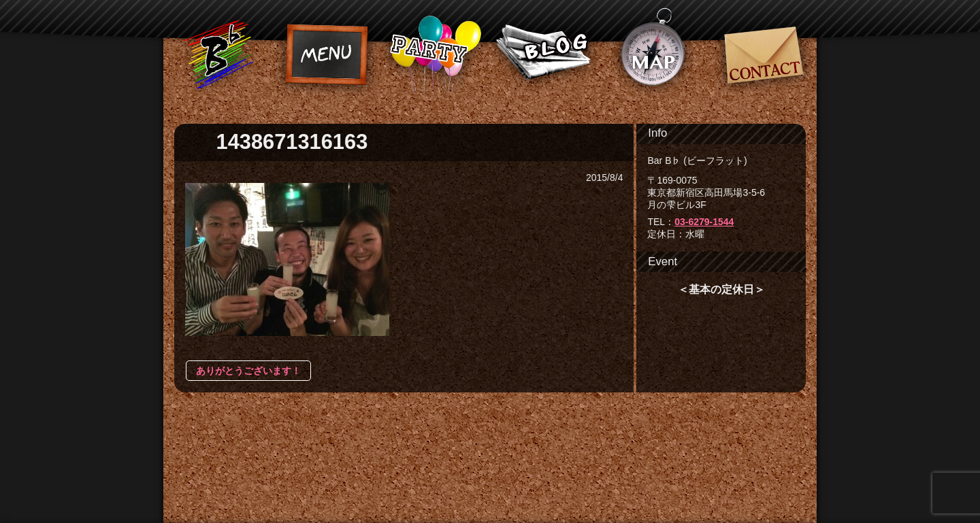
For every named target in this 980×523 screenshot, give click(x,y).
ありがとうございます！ (248, 371)
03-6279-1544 (704, 222)
